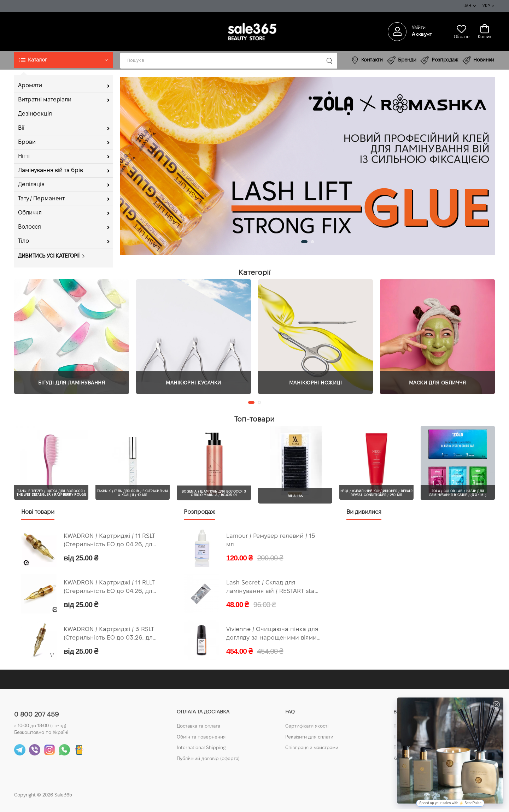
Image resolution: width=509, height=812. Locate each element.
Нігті (24, 156)
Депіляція (31, 185)
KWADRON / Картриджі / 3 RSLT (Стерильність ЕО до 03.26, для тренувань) (110, 635)
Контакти (367, 60)
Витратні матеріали (45, 100)
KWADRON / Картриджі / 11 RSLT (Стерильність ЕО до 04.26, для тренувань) (110, 542)
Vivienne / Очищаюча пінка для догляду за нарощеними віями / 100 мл (273, 635)
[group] (308, 166)
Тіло (24, 241)
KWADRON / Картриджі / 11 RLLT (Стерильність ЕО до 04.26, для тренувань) (110, 588)
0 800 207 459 (36, 715)
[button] (64, 60)
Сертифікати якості (307, 726)
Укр (486, 6)
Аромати (30, 86)
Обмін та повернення (201, 737)
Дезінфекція (35, 114)
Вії (21, 128)
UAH (467, 6)
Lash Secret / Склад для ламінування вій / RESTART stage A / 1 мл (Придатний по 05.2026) (274, 588)
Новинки (478, 60)
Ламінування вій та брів (50, 170)
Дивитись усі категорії (49, 256)
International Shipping (201, 748)
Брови (27, 142)
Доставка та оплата (198, 726)
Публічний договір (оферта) (208, 759)
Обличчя (30, 213)
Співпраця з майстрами (312, 748)
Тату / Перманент (41, 199)
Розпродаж (439, 60)
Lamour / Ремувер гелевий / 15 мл (271, 541)
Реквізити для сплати (309, 737)
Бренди (402, 60)
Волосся (30, 227)
